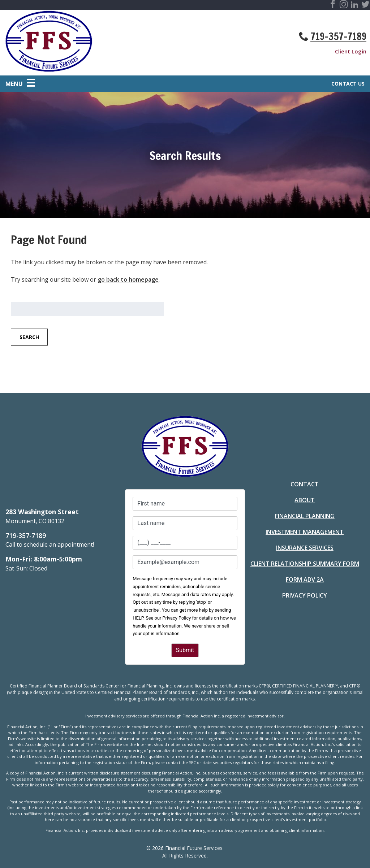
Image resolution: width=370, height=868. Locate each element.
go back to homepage (128, 279)
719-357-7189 (338, 36)
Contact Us (348, 84)
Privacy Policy (305, 595)
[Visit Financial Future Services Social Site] (333, 5)
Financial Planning (305, 516)
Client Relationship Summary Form (305, 564)
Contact (305, 484)
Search (29, 337)
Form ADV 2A (305, 580)
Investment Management (305, 532)
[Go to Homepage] (94, 43)
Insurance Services (305, 548)
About (305, 500)
